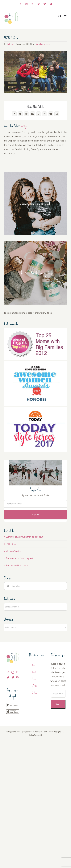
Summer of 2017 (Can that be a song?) (24, 537)
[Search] (8, 586)
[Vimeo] (13, 677)
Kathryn (10, 44)
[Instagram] (13, 672)
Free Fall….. (11, 544)
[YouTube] (17, 677)
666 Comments (43, 44)
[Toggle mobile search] (60, 16)
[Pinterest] (17, 672)
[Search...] (35, 586)
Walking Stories (13, 551)
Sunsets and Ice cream (17, 566)
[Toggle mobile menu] (65, 16)
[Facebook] (8, 672)
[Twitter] (8, 677)
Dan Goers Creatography (52, 732)
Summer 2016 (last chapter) (19, 558)
